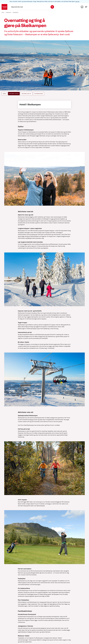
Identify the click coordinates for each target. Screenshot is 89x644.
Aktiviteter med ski (14, 94)
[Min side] (82, 7)
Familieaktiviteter (39, 94)
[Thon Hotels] (4, 7)
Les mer (77, 1)
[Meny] (86, 7)
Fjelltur (4, 94)
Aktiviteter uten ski (26, 94)
